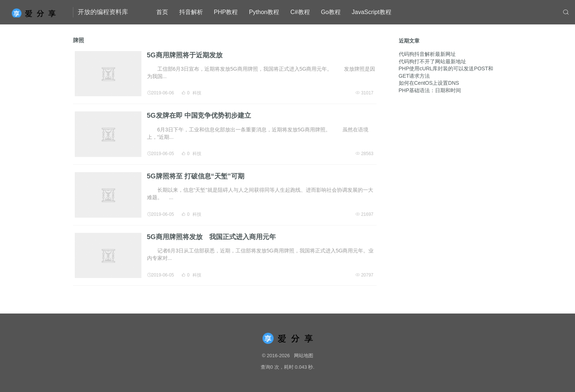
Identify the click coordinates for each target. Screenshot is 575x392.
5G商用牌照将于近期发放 (185, 55)
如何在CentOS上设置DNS (429, 83)
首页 (162, 12)
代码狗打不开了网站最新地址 (432, 61)
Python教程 (264, 12)
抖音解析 (191, 12)
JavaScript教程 (372, 12)
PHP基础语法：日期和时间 (430, 90)
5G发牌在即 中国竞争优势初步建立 (199, 115)
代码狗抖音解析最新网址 (427, 54)
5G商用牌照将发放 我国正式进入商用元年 (211, 237)
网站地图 (304, 356)
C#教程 (300, 12)
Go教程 (331, 12)
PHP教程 (226, 12)
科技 (197, 93)
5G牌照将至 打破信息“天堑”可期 (196, 176)
